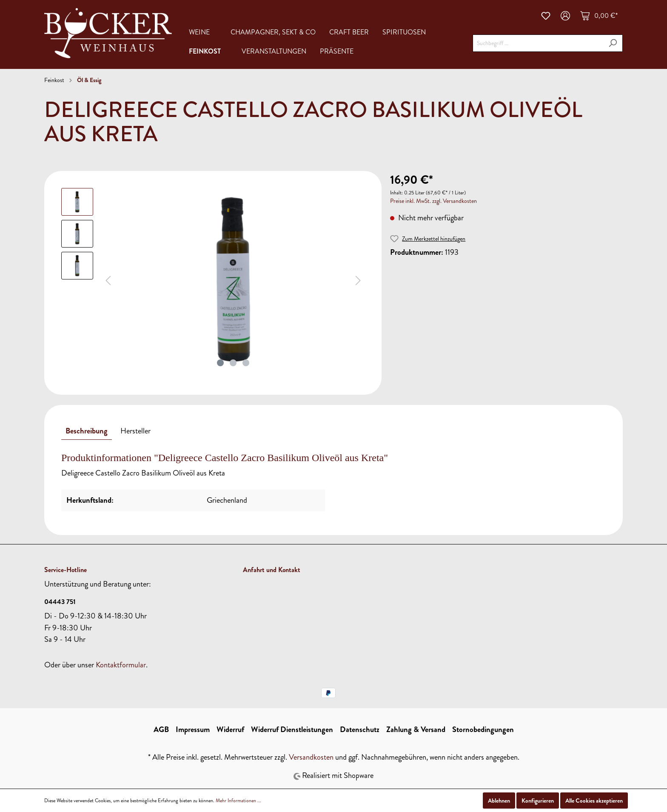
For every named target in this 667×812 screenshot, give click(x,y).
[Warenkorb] (599, 16)
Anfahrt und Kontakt (272, 570)
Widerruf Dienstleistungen (292, 729)
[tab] (87, 431)
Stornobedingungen (483, 729)
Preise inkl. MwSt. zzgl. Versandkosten (433, 201)
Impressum (193, 729)
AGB (161, 729)
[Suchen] (613, 43)
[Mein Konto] (565, 16)
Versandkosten (311, 757)
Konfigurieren (538, 801)
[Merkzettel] (546, 16)
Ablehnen (499, 801)
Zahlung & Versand (416, 729)
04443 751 (60, 602)
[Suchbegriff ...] (538, 43)
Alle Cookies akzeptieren (594, 801)
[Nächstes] (358, 279)
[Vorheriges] (108, 279)
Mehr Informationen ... (238, 801)
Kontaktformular (121, 665)
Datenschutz (360, 729)
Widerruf (230, 729)
